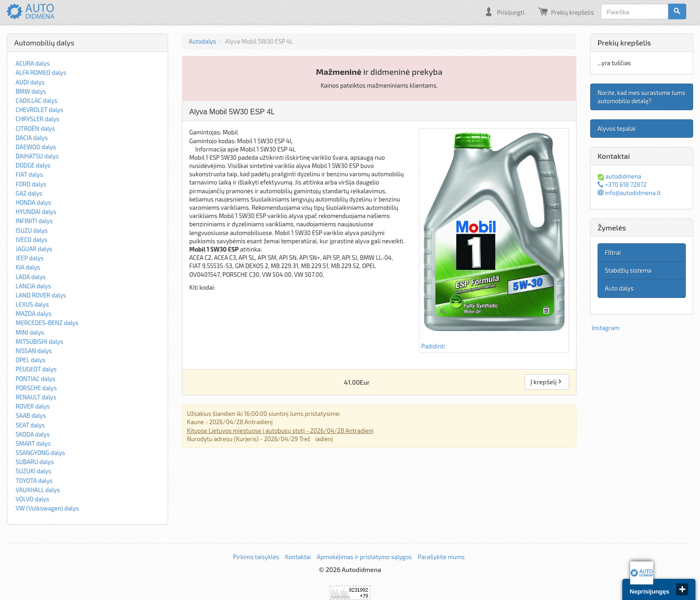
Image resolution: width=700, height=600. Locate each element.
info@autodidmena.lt (629, 193)
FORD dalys (31, 184)
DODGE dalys (33, 165)
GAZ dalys (29, 193)
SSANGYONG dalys (40, 453)
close (682, 589)
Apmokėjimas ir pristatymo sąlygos (364, 557)
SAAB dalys (31, 415)
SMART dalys (33, 443)
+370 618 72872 (622, 185)
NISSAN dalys (34, 351)
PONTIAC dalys (35, 379)
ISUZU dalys (32, 230)
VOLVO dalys (32, 499)
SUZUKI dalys (34, 471)
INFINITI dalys (34, 221)
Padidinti (494, 240)
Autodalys (202, 41)
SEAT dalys (30, 425)
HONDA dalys (33, 202)
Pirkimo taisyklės (256, 557)
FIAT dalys (29, 174)
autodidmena (619, 176)
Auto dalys (619, 288)
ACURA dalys (33, 63)
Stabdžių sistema (628, 270)
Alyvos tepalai (617, 129)
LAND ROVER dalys (41, 295)
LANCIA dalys (33, 286)
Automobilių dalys (44, 42)
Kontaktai (298, 557)
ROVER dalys (33, 406)
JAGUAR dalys (34, 249)
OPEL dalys (31, 360)
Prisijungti (504, 11)
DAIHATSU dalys (37, 156)
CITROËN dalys (35, 129)
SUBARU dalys (35, 462)
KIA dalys (28, 267)
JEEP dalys (30, 258)
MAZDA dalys (34, 314)
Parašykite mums (441, 557)
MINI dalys (30, 332)
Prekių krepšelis (566, 11)
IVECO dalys (31, 240)
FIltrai (613, 252)
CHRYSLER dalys (37, 119)
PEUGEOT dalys (36, 369)
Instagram (606, 328)
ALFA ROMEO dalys (41, 73)
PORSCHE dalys (36, 388)
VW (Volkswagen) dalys (47, 508)
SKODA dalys (33, 434)
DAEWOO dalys (36, 147)
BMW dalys (31, 91)
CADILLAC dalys (37, 101)
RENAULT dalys (36, 397)
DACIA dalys (32, 138)
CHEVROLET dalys (40, 110)
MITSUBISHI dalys (40, 342)
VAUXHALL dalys (38, 490)
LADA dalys (31, 277)
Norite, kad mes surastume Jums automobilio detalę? (641, 97)
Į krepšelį (547, 382)
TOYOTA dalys (34, 481)
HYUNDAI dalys (36, 212)
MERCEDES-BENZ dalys (47, 323)
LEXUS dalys (32, 304)
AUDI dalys (30, 82)
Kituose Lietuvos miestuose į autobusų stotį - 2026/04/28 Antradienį (280, 431)
